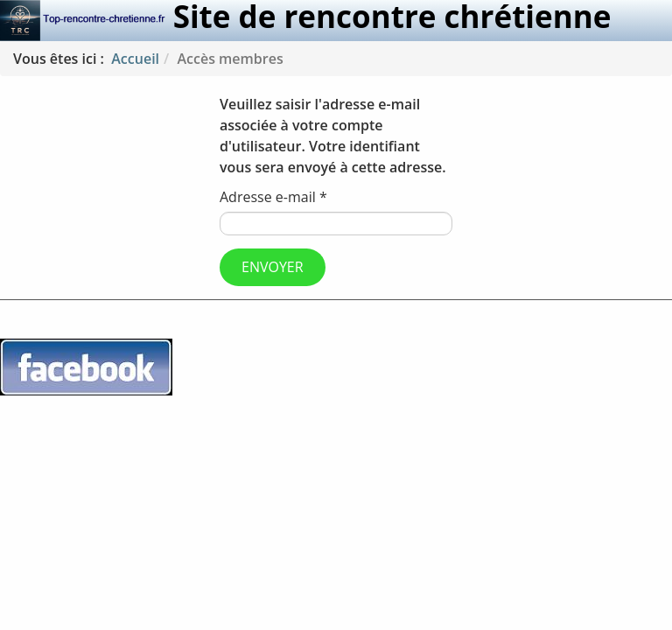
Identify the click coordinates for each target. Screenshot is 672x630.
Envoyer (273, 267)
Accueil (135, 59)
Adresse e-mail (273, 197)
